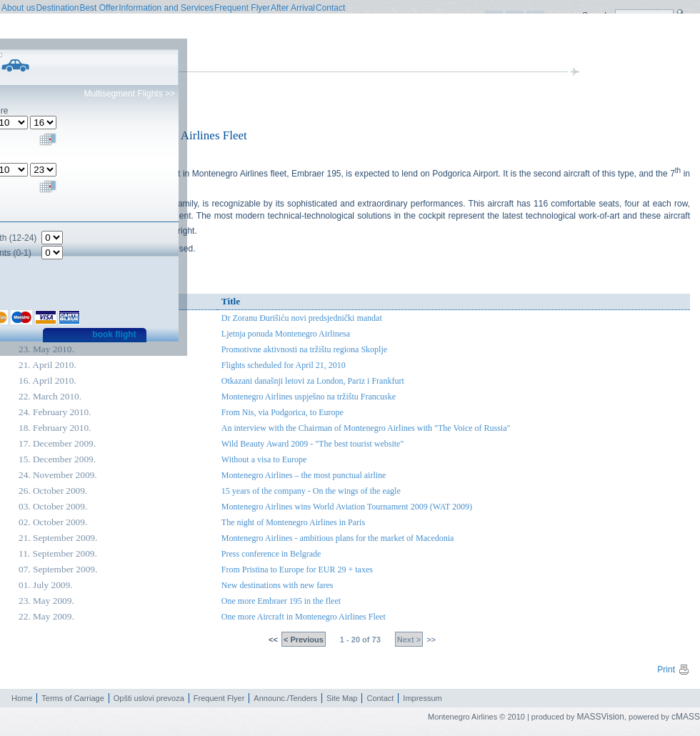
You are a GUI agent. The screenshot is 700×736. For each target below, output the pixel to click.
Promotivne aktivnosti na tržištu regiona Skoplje (304, 349)
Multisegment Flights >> (130, 94)
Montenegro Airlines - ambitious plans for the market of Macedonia (338, 538)
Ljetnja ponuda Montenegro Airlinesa (286, 334)
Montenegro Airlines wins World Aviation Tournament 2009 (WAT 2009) (347, 507)
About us (18, 8)
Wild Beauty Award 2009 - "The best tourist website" (313, 444)
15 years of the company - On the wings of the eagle (311, 491)
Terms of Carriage (72, 698)
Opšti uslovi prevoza (149, 698)
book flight (114, 334)
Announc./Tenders (285, 698)
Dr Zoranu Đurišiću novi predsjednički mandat (302, 318)
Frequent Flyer (242, 8)
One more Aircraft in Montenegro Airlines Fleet (304, 617)
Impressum (422, 698)
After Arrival (293, 8)
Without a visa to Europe (264, 459)
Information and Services (166, 8)
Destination (57, 8)
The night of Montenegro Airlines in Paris (293, 522)
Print (674, 670)
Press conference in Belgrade (271, 554)
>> (430, 640)
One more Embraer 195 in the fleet (281, 601)
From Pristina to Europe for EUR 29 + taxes (297, 570)
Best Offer (99, 8)
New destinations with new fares (277, 585)
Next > (409, 640)
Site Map (342, 698)
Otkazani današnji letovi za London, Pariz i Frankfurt (313, 381)
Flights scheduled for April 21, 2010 (284, 365)
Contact (330, 8)
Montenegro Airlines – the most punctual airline (304, 475)
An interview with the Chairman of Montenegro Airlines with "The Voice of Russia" (366, 428)
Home (22, 698)
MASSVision (600, 717)
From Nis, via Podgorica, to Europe (282, 412)
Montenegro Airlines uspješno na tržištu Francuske (309, 397)
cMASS (686, 717)
